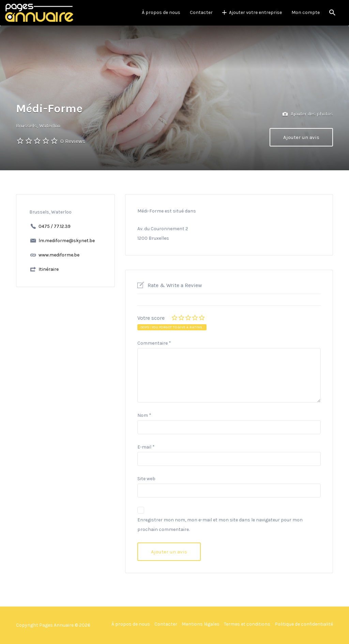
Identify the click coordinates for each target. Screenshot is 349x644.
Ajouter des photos (308, 114)
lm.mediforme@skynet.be (67, 241)
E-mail (146, 447)
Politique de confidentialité (304, 624)
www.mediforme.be (59, 255)
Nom (144, 415)
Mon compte (306, 12)
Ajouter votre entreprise (255, 12)
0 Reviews (73, 141)
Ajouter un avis (301, 137)
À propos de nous (161, 12)
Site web (146, 479)
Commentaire (154, 343)
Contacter (201, 12)
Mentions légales (201, 624)
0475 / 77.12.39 (55, 226)
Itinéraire (49, 269)
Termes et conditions (247, 624)
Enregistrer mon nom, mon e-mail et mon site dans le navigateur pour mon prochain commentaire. (220, 525)
